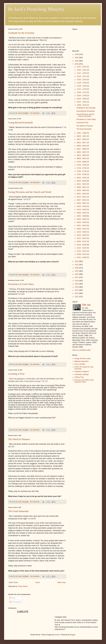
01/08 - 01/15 (82, 254)
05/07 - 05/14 (82, 200)
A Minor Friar (79, 377)
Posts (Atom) (23, 586)
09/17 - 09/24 (82, 139)
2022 (77, 261)
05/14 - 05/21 (82, 197)
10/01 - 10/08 (82, 133)
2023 (77, 64)
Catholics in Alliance (82, 372)
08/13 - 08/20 (82, 155)
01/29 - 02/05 (82, 245)
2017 (77, 277)
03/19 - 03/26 (82, 222)
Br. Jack (88, 305)
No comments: (35, 113)
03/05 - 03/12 (82, 229)
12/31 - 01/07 (82, 67)
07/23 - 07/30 (82, 165)
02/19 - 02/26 (82, 235)
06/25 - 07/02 (82, 178)
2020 (77, 268)
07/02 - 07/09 (82, 174)
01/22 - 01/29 (82, 248)
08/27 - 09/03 (82, 149)
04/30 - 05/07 (82, 203)
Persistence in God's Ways (21, 284)
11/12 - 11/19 (82, 89)
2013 (77, 290)
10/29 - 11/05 (82, 96)
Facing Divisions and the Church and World (30, 192)
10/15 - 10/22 (82, 102)
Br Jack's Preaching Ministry (36, 9)
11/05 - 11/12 (82, 92)
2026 (77, 54)
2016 (77, 281)
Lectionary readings (82, 374)
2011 (77, 297)
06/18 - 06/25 (82, 181)
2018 (77, 274)
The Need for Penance (19, 439)
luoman (57, 635)
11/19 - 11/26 (82, 86)
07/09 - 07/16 (82, 171)
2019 (77, 271)
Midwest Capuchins (81, 361)
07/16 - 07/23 (82, 168)
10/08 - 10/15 (82, 105)
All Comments (15, 602)
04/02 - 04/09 (82, 216)
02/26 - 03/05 (82, 232)
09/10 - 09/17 (82, 143)
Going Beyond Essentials (21, 122)
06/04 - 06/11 (82, 187)
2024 (77, 61)
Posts (12, 598)
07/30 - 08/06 (82, 162)
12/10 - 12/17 (82, 76)
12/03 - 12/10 (82, 80)
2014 (77, 287)
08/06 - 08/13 (82, 158)
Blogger (73, 635)
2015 (77, 284)
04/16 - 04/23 (82, 210)
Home (38, 582)
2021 (77, 265)
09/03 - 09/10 (82, 146)
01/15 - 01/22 (82, 251)
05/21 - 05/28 (82, 194)
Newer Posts (13, 582)
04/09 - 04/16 (82, 213)
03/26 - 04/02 (82, 219)
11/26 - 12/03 (82, 83)
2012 (77, 293)
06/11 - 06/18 (82, 184)
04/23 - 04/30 (82, 206)
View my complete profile (81, 350)
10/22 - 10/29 (82, 99)
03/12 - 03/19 (82, 225)
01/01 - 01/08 (82, 257)
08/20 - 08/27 (82, 152)
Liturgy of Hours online (83, 359)
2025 (77, 58)
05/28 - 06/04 (82, 190)
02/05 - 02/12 (82, 241)
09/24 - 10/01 (82, 136)
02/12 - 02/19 (82, 238)
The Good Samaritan (18, 511)
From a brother (80, 364)
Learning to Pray (16, 374)
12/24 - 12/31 (82, 70)
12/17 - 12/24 (82, 73)
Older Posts (61, 582)
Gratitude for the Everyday (21, 33)
